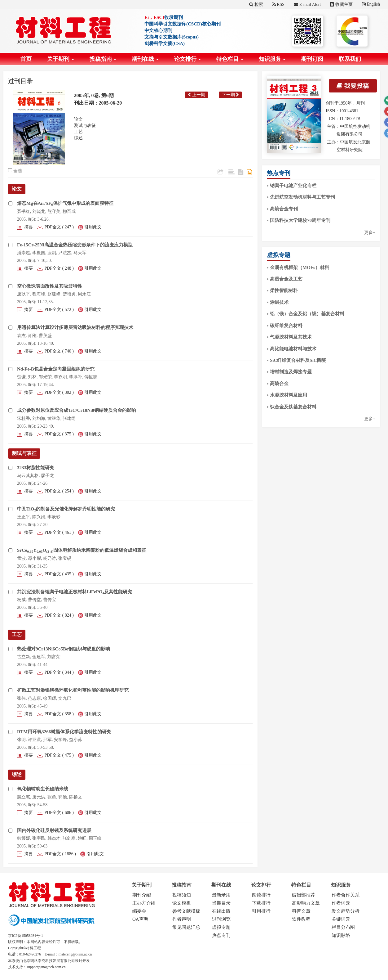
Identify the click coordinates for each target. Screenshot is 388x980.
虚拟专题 (221, 927)
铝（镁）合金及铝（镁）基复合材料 (307, 314)
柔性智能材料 (284, 290)
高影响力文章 (306, 903)
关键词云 (341, 919)
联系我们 (350, 59)
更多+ (370, 233)
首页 (26, 59)
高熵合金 (279, 384)
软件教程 (301, 919)
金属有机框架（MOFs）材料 (300, 267)
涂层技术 (279, 302)
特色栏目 (230, 59)
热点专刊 (221, 935)
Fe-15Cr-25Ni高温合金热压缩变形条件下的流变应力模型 (75, 245)
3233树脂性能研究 (36, 468)
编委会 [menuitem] (139, 911)
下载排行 (261, 903)
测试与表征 (85, 126)
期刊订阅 (312, 59)
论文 (78, 119)
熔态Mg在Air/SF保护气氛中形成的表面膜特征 (65, 203)
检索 (256, 4)
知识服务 (272, 59)
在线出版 (221, 911)
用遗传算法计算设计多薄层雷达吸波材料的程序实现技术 (75, 327)
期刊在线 (145, 59)
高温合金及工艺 (286, 279)
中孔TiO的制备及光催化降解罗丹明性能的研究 (66, 509)
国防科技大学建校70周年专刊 (300, 220)
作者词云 (341, 903)
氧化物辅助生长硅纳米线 (43, 789)
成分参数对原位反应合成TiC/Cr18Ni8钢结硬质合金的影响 (77, 410)
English (371, 4)
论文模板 (182, 903)
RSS (278, 4)
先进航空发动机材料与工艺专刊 (302, 197)
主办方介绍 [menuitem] (144, 903)
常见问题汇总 (186, 927)
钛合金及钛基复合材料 (293, 407)
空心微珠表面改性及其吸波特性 (50, 286)
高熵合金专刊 (284, 209)
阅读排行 (261, 895)
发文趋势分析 (346, 911)
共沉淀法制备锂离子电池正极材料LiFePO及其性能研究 (75, 592)
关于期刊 (61, 59)
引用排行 (261, 911)
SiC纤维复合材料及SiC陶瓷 (298, 360)
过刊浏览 (221, 919)
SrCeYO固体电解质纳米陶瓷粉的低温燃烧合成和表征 (82, 550)
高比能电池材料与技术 (293, 349)
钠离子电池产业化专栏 (293, 186)
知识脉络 (341, 935)
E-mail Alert (307, 4)
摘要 (29, 227)
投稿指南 (103, 59)
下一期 (231, 95)
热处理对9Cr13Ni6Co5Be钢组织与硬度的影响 (64, 649)
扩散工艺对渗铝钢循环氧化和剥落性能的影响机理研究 (73, 690)
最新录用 (221, 895)
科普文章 (301, 911)
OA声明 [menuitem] (140, 919)
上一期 (196, 95)
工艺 (78, 132)
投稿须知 (182, 895)
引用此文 (93, 227)
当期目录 (221, 903)
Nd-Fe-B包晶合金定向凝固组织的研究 (56, 369)
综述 (78, 138)
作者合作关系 (346, 895)
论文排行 (188, 59)
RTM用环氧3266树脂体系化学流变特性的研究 (64, 732)
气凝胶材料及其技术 (291, 337)
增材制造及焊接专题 (291, 372)
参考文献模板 (186, 911)
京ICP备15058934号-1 (26, 936)
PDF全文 (53, 227)
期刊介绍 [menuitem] (142, 895)
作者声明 (182, 919)
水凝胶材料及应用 (289, 395)
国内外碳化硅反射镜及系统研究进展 (54, 830)
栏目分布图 (343, 927)
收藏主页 (341, 4)
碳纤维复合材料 (286, 326)
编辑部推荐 (304, 895)
